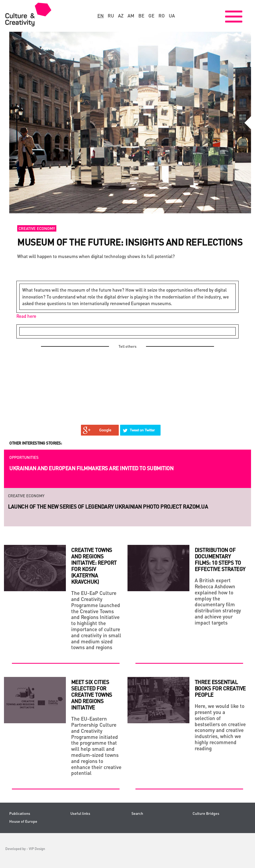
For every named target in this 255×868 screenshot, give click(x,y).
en (101, 16)
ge (151, 16)
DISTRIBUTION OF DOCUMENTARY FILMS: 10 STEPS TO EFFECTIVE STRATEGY (220, 559)
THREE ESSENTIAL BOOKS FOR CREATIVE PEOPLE (220, 688)
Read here (26, 316)
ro (162, 16)
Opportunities (24, 457)
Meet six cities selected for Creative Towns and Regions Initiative (92, 695)
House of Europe (23, 821)
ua (172, 16)
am (131, 16)
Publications (20, 813)
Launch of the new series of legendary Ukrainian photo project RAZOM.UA (108, 507)
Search (137, 813)
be (141, 16)
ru (111, 16)
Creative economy (37, 228)
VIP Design (37, 849)
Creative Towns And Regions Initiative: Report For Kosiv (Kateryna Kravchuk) (94, 566)
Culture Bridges (206, 813)
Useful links (80, 813)
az (121, 16)
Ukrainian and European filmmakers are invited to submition (91, 468)
